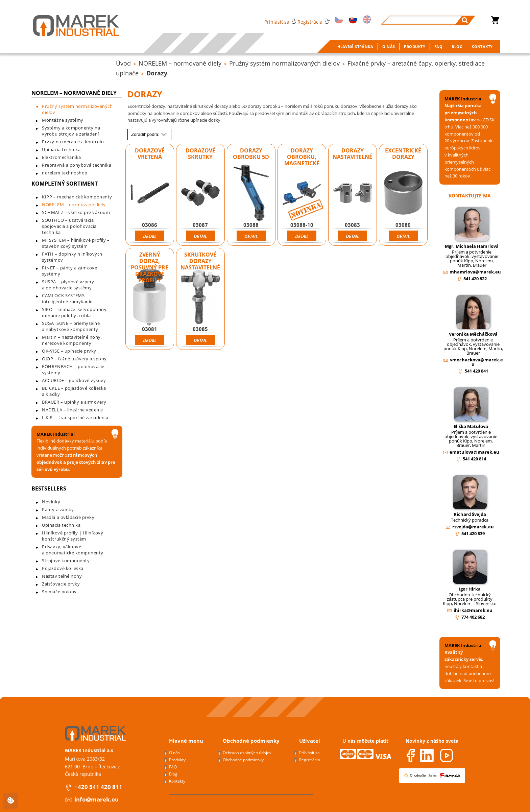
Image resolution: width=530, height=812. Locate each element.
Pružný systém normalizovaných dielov (284, 63)
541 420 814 (474, 459)
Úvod (123, 63)
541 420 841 (476, 371)
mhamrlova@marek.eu (475, 272)
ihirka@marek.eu (473, 610)
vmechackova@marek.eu (476, 362)
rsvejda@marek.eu (473, 527)
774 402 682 (473, 617)
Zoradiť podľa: (149, 134)
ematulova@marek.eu (474, 452)
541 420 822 (475, 279)
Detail (150, 236)
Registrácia (314, 22)
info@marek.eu (97, 799)
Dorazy (157, 73)
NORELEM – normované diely (180, 63)
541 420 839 (473, 533)
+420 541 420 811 (98, 787)
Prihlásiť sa (280, 22)
